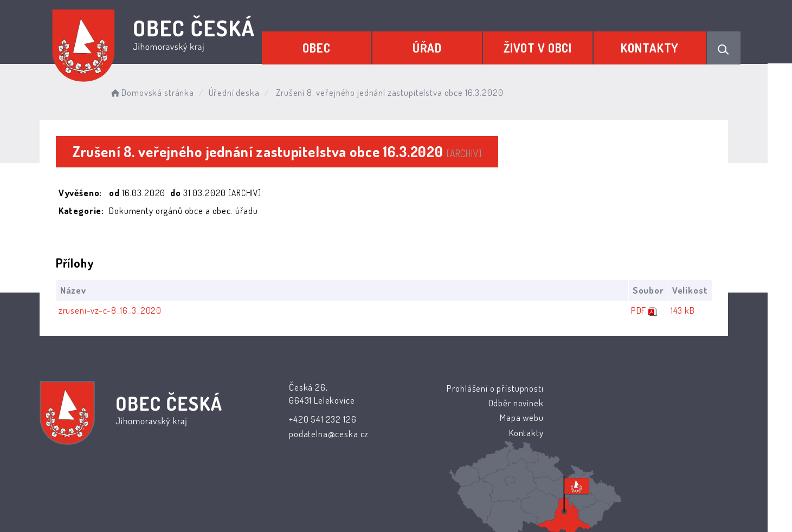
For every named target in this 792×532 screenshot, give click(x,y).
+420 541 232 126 (321, 419)
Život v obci (540, 47)
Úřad (431, 47)
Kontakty (651, 47)
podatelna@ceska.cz (327, 434)
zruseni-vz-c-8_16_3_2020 (123, 310)
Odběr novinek (478, 403)
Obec (322, 47)
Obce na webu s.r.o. (516, 492)
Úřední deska (248, 92)
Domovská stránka (166, 92)
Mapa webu (483, 417)
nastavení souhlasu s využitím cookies (594, 505)
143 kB (695, 310)
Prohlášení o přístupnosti (457, 388)
